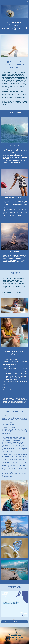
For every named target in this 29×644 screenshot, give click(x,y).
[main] (15, 25)
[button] (2, 2)
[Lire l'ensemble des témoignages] (15, 622)
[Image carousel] (15, 605)
